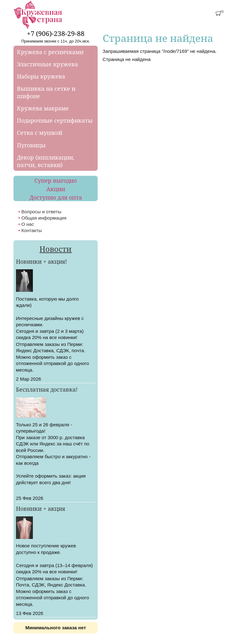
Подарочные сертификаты (55, 120)
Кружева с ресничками (50, 52)
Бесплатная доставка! (47, 389)
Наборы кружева (41, 76)
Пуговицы (31, 145)
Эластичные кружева (47, 64)
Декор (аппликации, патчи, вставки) (46, 161)
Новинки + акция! (41, 261)
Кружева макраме (43, 108)
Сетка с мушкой (40, 133)
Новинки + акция (41, 509)
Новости (56, 249)
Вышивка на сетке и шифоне (46, 92)
